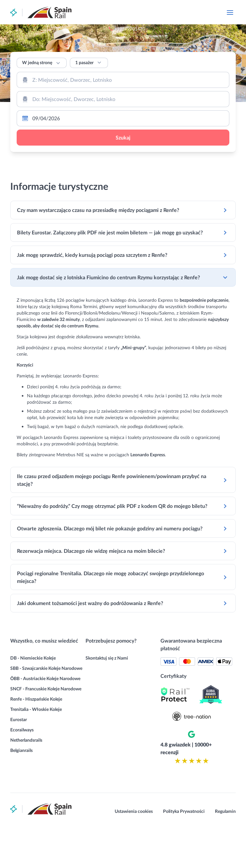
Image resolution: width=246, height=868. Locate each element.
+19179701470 (164, 13)
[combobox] (123, 80)
